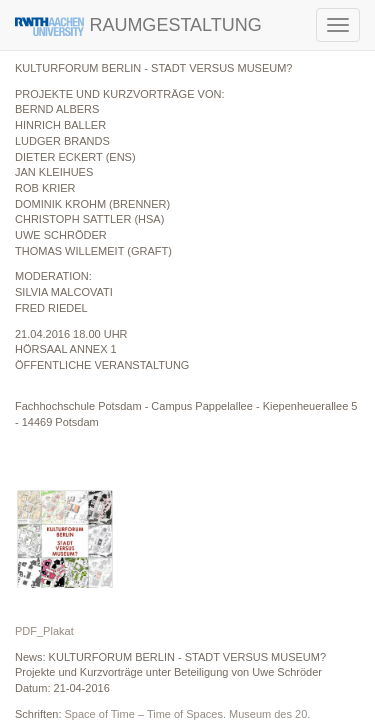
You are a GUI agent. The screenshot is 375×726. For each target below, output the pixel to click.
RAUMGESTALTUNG (138, 25)
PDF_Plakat (44, 631)
